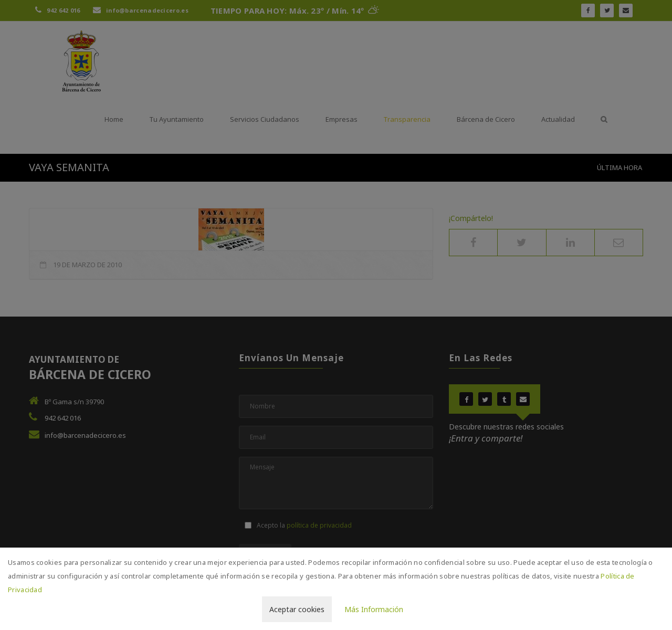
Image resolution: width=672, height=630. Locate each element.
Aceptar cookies (297, 609)
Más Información (374, 609)
